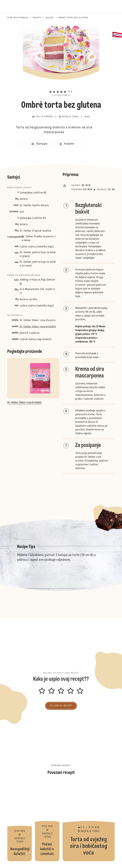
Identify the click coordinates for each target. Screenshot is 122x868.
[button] (61, 86)
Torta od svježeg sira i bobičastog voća (89, 821)
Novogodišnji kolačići (20, 821)
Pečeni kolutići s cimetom (47, 821)
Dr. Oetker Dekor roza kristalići (38, 327)
